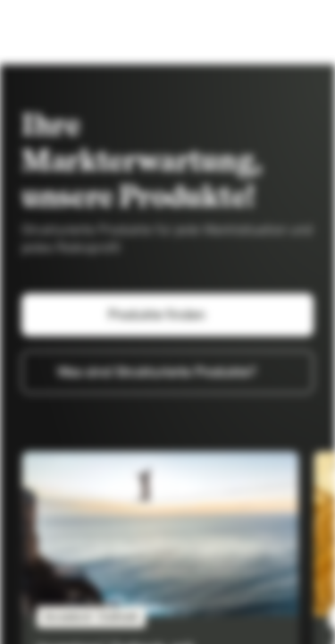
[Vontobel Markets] (70, 32)
